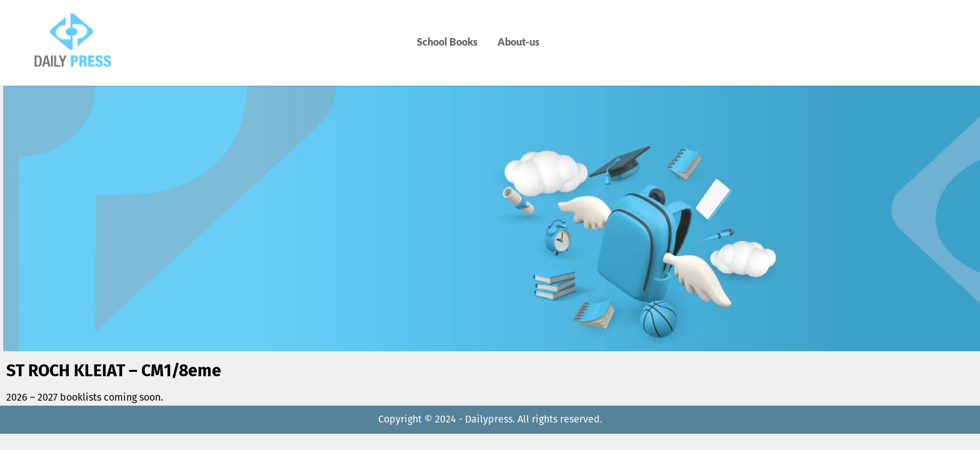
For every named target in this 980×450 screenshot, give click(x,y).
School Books (447, 42)
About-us (518, 42)
